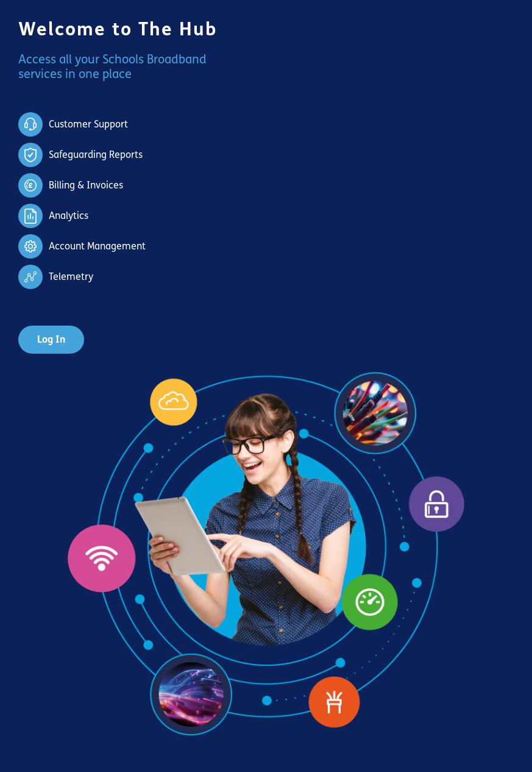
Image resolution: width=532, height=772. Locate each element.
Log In (51, 339)
